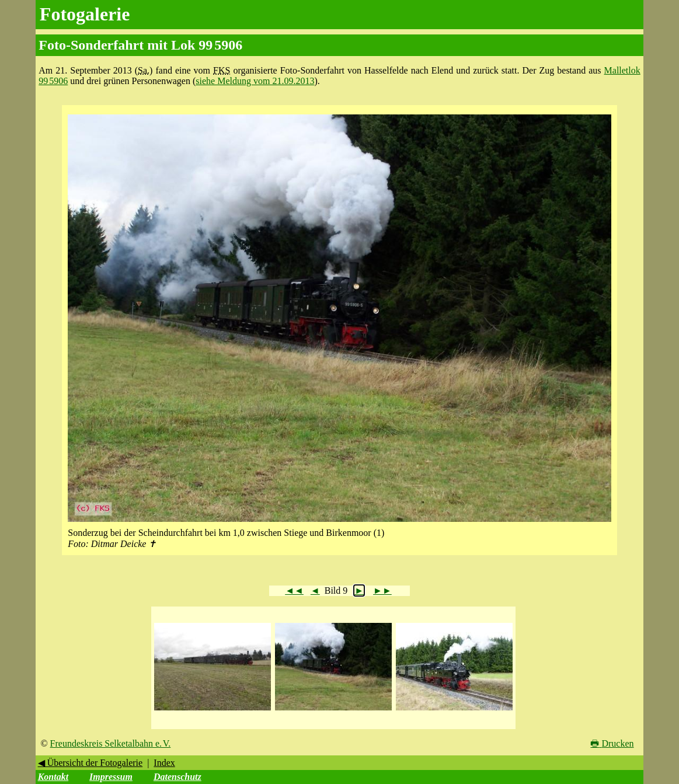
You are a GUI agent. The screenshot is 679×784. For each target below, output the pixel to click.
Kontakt (53, 777)
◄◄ (294, 590)
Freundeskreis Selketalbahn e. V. (111, 743)
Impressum (111, 777)
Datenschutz (177, 777)
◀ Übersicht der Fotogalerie (90, 763)
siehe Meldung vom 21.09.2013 (255, 81)
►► (382, 590)
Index (164, 763)
